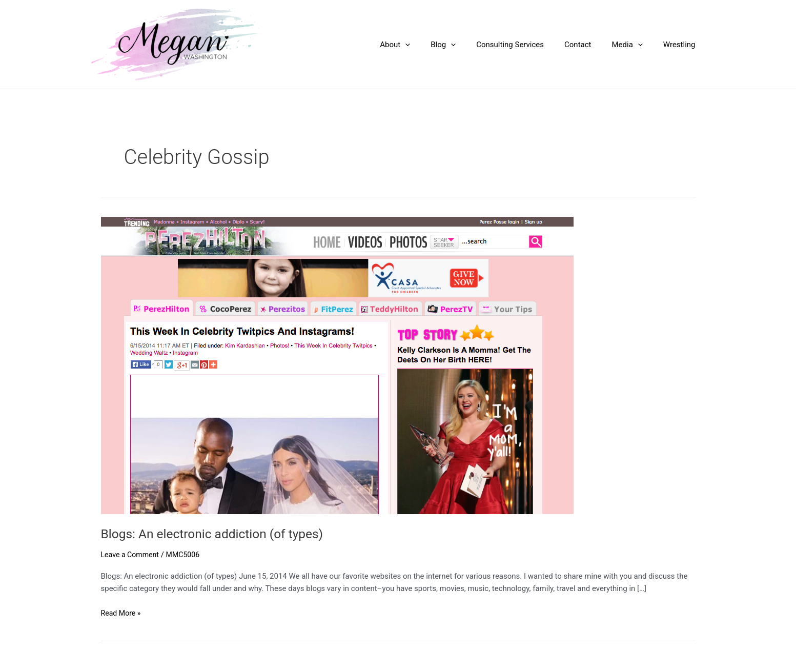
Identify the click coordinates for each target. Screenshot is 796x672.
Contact (590, 45)
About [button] (423, 45)
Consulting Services (528, 45)
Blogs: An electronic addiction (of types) (219, 534)
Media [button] (635, 45)
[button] (433, 45)
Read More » (122, 613)
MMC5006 (188, 555)
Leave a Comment (132, 555)
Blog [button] (466, 45)
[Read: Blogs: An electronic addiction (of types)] (337, 364)
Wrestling (682, 45)
